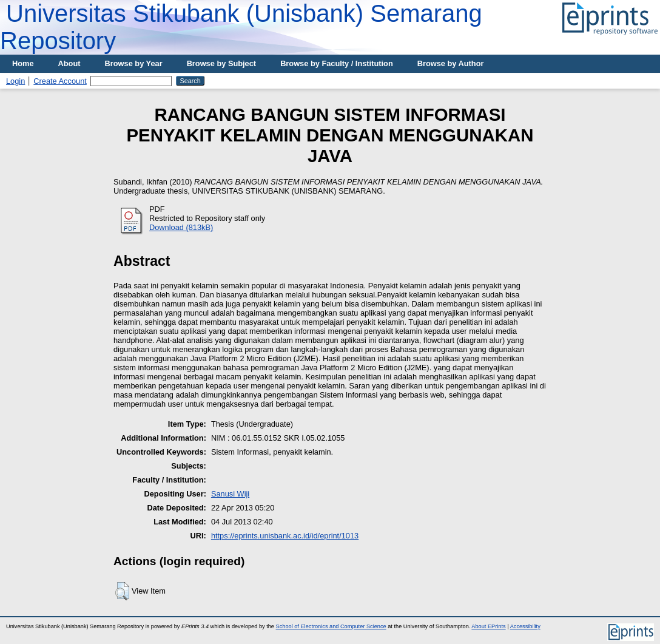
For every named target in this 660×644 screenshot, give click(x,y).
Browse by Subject (222, 63)
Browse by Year (134, 63)
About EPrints (488, 626)
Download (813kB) (181, 227)
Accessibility (525, 626)
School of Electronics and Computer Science (331, 626)
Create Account (60, 81)
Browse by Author (451, 63)
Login (15, 81)
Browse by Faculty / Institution (337, 63)
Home (23, 63)
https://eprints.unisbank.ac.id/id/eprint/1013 (285, 536)
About (69, 63)
